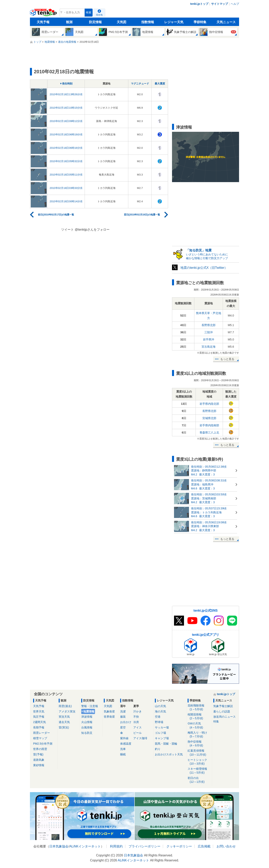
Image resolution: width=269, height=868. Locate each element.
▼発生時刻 (66, 84)
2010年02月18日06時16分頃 (66, 148)
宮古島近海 (209, 347)
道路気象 (39, 760)
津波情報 (87, 717)
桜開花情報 (199, 717)
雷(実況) (64, 727)
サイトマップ (220, 4)
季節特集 (200, 22)
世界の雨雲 (40, 749)
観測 (69, 22)
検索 (89, 12)
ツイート (67, 230)
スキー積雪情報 (199, 771)
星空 (123, 727)
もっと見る (227, 359)
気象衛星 (109, 711)
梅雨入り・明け (199, 735)
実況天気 (64, 717)
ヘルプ (235, 4)
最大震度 (160, 84)
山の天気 (160, 706)
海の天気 (160, 711)
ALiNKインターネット (85, 846)
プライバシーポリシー (144, 846)
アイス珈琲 (140, 738)
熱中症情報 (199, 744)
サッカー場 (162, 727)
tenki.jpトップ (199, 4)
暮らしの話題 (222, 711)
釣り (158, 749)
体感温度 (126, 744)
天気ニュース (226, 22)
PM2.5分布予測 (43, 744)
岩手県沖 (209, 339)
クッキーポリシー (179, 846)
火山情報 (87, 722)
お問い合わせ (226, 846)
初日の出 (199, 780)
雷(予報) (38, 754)
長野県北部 (209, 325)
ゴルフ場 (160, 733)
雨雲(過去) (65, 706)
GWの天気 (199, 726)
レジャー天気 (174, 22)
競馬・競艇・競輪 (166, 744)
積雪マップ (40, 738)
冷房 (136, 722)
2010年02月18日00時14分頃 (66, 201)
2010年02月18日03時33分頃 (66, 188)
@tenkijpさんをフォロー (92, 230)
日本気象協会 (59, 846)
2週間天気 (40, 722)
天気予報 (43, 22)
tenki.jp (44, 14)
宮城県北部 (209, 418)
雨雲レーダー (42, 733)
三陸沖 (209, 332)
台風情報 (87, 727)
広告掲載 (204, 846)
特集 (216, 721)
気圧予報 (39, 717)
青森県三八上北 (209, 433)
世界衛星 (109, 717)
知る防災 (87, 733)
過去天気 (64, 722)
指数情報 (148, 22)
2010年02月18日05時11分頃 (66, 175)
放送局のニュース (224, 717)
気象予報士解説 (223, 706)
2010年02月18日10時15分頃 (66, 108)
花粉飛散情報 (199, 708)
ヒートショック (199, 762)
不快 (136, 717)
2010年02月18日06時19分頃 (66, 134)
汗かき (137, 711)
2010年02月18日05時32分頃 (66, 161)
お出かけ (126, 722)
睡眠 (123, 754)
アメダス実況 (67, 711)
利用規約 (116, 846)
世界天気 (39, 711)
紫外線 (124, 738)
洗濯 (123, 711)
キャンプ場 (162, 738)
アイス (137, 727)
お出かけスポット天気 (169, 754)
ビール (137, 733)
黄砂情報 (39, 765)
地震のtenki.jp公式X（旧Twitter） (204, 268)
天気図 (122, 22)
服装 (123, 717)
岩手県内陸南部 (209, 425)
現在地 (99, 15)
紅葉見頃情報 (199, 753)
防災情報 (95, 22)
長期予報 (39, 727)
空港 (158, 717)
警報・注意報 (90, 706)
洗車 (123, 749)
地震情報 (89, 711)
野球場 (159, 722)
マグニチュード (140, 84)
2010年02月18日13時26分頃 (66, 94)
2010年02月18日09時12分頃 (66, 121)
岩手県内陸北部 (209, 404)
